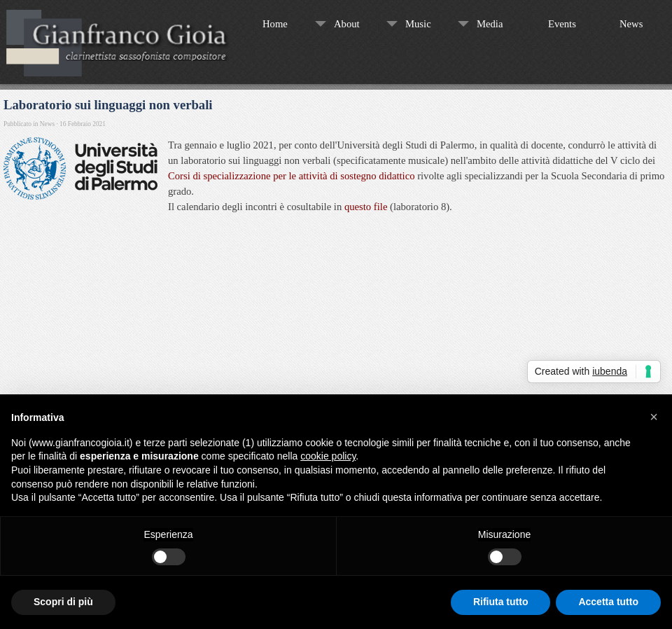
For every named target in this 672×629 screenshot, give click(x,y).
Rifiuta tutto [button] (501, 602)
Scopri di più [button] (63, 602)
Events (562, 24)
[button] (654, 417)
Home (275, 24)
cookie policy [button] (328, 456)
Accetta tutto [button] (608, 602)
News (631, 24)
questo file (366, 207)
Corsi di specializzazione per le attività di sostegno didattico (291, 176)
